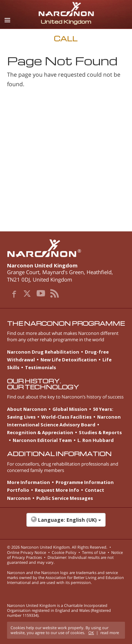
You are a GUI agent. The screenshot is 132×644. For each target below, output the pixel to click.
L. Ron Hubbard (96, 440)
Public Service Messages (65, 498)
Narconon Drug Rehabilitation (43, 352)
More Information (29, 482)
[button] (66, 524)
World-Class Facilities (66, 417)
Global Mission (70, 409)
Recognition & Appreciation (40, 432)
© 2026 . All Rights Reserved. (57, 547)
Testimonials (40, 367)
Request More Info (57, 490)
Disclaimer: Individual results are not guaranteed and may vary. (60, 560)
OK (91, 633)
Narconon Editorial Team (42, 440)
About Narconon (27, 409)
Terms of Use (94, 552)
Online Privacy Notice (27, 552)
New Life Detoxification (69, 360)
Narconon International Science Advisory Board (64, 421)
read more (110, 633)
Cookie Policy (64, 552)
